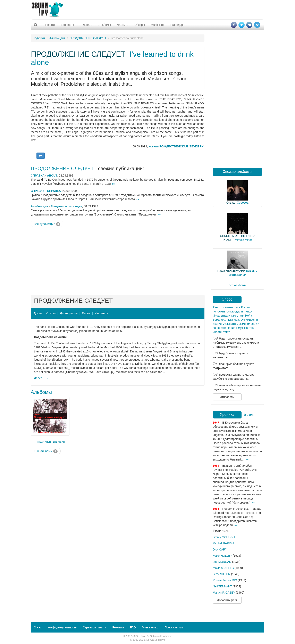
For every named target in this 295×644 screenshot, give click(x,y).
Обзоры (140, 25)
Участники (102, 313)
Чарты (123, 25)
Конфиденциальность (62, 627)
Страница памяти (94, 627)
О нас (38, 627)
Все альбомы (237, 285)
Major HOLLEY (222, 556)
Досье (38, 313)
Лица (88, 25)
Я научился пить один (66, 206)
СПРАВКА (38, 176)
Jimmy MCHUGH (224, 537)
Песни (86, 313)
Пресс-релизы (174, 627)
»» (114, 184)
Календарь (177, 25)
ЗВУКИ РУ (196, 146)
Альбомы (105, 25)
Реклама (118, 627)
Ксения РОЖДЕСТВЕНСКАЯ (168, 146)
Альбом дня (57, 38)
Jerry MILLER (222, 574)
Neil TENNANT (222, 586)
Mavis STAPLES (223, 568)
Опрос (227, 299)
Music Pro (157, 25)
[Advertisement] (147, 9)
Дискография (69, 313)
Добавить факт (227, 600)
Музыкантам (150, 627)
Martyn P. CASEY (224, 593)
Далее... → (41, 378)
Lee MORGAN (222, 562)
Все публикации (47, 224)
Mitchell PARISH (223, 543)
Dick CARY (220, 549)
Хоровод (243, 203)
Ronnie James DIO (225, 580)
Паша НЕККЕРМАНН (231, 271)
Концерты (69, 25)
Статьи (51, 313)
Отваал (231, 203)
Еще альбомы (46, 451)
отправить (227, 397)
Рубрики (39, 38)
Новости (49, 25)
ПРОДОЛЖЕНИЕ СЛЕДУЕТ (88, 38)
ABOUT (52, 176)
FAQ (133, 627)
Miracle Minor (243, 240)
